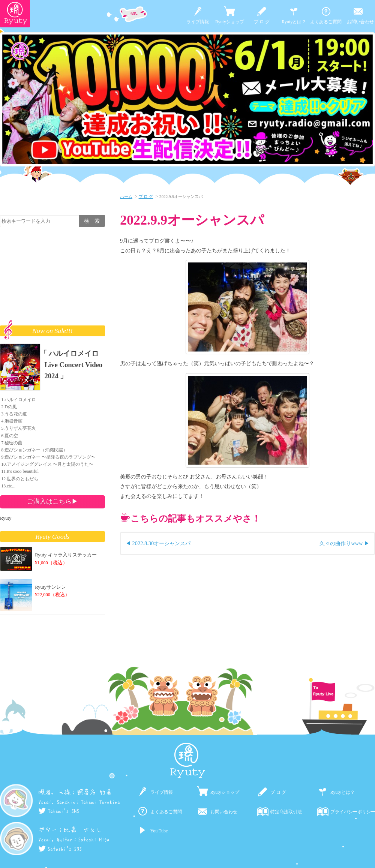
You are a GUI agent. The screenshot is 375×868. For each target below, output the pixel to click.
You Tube (159, 831)
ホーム (126, 196)
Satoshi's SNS (60, 849)
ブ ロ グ (262, 22)
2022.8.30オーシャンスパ (162, 543)
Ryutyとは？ (294, 22)
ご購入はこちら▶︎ (52, 501)
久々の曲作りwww (341, 543)
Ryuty (6, 518)
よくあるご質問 (326, 22)
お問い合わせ (360, 22)
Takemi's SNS (59, 811)
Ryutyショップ (230, 22)
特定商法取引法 (286, 812)
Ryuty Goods (53, 537)
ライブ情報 (198, 22)
